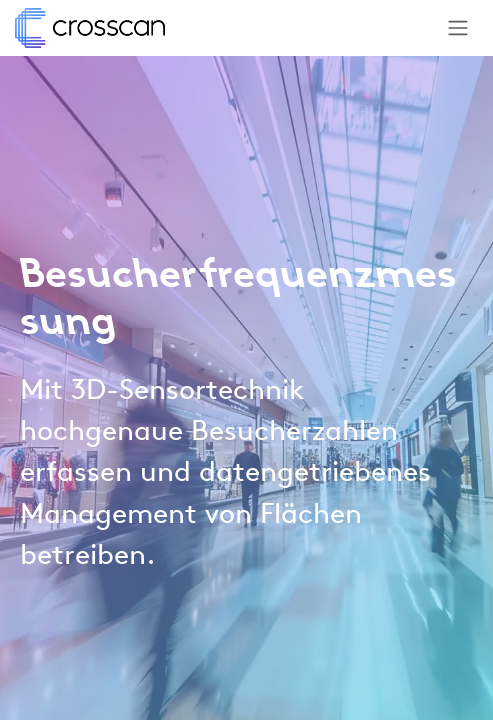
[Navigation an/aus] (458, 28)
